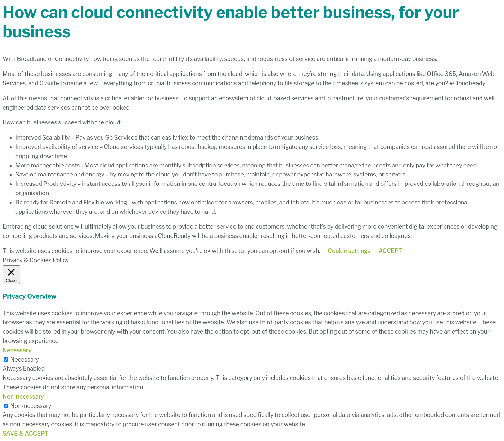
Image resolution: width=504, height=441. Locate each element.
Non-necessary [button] (23, 396)
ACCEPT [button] (390, 251)
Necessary (25, 360)
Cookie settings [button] (349, 251)
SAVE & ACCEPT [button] (26, 433)
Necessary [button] (17, 350)
